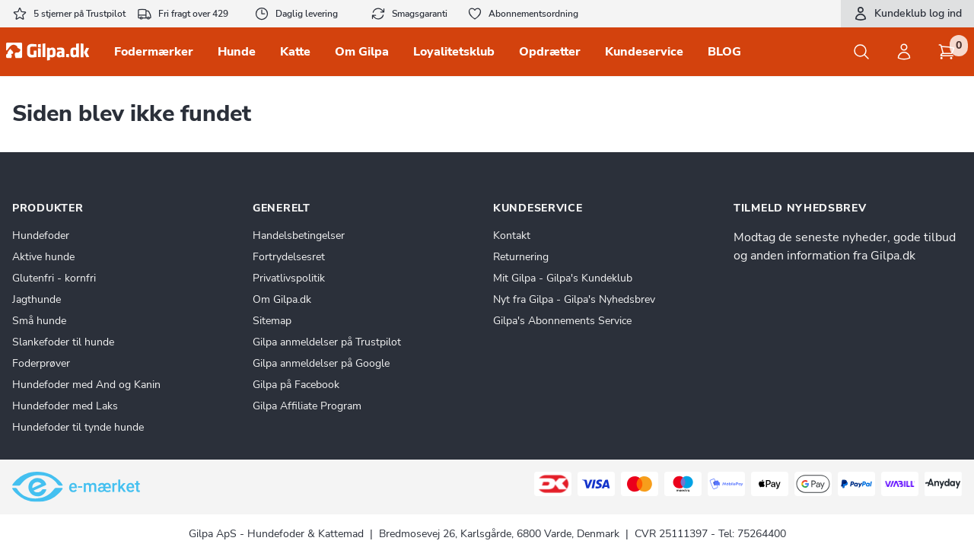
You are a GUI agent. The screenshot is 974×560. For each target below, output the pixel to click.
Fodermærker (154, 52)
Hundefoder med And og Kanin (86, 385)
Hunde (237, 52)
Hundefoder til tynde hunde (78, 427)
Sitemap (272, 321)
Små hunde (39, 321)
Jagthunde (37, 299)
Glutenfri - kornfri (54, 278)
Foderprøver (41, 363)
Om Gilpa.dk (282, 299)
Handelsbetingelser (299, 235)
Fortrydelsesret (289, 257)
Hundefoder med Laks (65, 406)
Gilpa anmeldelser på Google (321, 363)
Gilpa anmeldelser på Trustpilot (327, 342)
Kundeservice (644, 52)
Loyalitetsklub (454, 52)
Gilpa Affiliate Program (307, 406)
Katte (295, 52)
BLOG (724, 52)
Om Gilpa (362, 52)
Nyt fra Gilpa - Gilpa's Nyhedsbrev (574, 299)
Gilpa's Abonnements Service (562, 321)
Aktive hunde (43, 257)
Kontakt (512, 235)
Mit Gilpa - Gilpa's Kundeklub (563, 278)
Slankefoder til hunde (63, 342)
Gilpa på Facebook (296, 385)
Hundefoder (41, 235)
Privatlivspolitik (289, 278)
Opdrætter (550, 52)
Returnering (521, 257)
